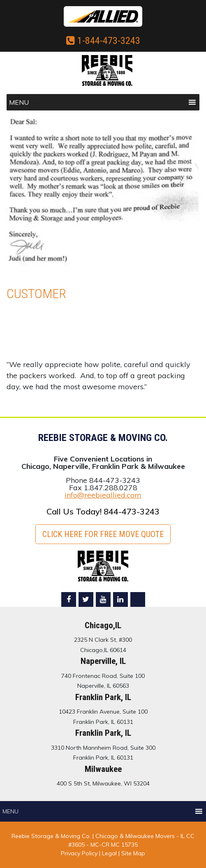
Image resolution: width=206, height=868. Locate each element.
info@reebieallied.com (103, 495)
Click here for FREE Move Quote (103, 534)
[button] (19, 102)
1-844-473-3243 (103, 41)
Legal (110, 853)
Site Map (133, 853)
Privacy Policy (79, 853)
